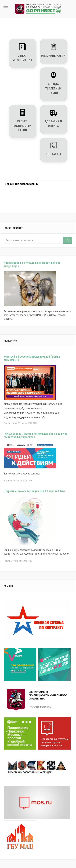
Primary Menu (6, 8)
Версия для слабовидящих (21, 184)
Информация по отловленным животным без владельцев (32, 264)
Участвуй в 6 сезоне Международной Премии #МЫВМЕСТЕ (32, 358)
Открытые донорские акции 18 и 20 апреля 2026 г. (35, 491)
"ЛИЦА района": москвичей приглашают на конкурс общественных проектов (35, 435)
